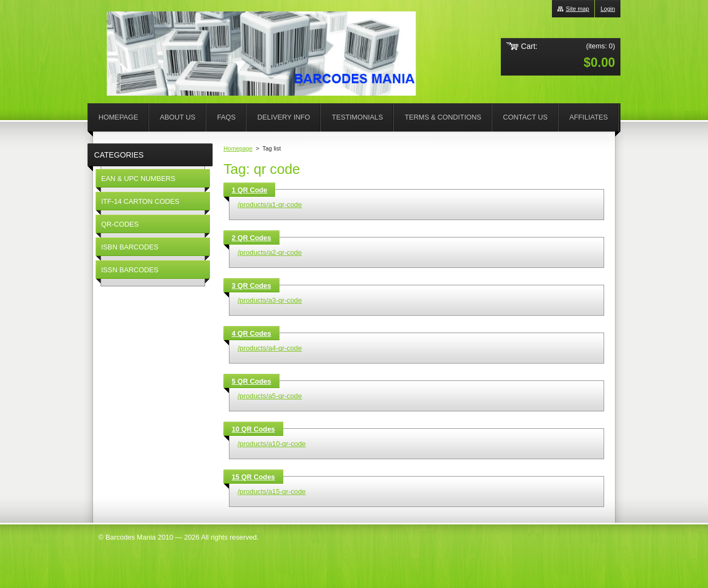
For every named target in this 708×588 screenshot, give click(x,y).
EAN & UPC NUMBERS (138, 179)
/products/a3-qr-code (270, 300)
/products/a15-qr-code (272, 492)
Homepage (238, 148)
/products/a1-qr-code (270, 205)
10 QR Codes (253, 429)
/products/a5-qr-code (270, 396)
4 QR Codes (251, 333)
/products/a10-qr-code (272, 444)
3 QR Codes (251, 286)
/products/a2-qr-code (270, 252)
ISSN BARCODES (130, 270)
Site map (577, 9)
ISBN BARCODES (130, 247)
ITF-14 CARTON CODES (140, 201)
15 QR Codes (253, 477)
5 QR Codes (251, 381)
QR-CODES (120, 224)
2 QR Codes (251, 238)
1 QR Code (249, 190)
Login (608, 9)
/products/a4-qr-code (270, 348)
